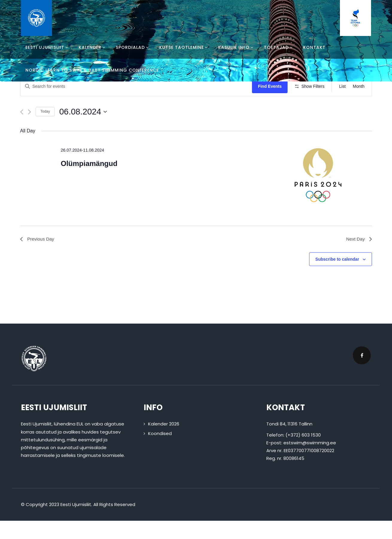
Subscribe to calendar (337, 277)
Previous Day (38, 257)
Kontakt (314, 47)
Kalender (93, 47)
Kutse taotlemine (184, 47)
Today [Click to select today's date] (45, 129)
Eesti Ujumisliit (48, 47)
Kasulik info (237, 47)
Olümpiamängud (89, 181)
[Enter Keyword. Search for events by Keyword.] (137, 86)
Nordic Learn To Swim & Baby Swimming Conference (92, 70)
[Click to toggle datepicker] (83, 129)
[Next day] (29, 129)
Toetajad (279, 47)
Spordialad (133, 47)
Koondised (160, 451)
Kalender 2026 (164, 442)
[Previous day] (22, 129)
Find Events (272, 86)
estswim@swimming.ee (310, 461)
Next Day (358, 257)
